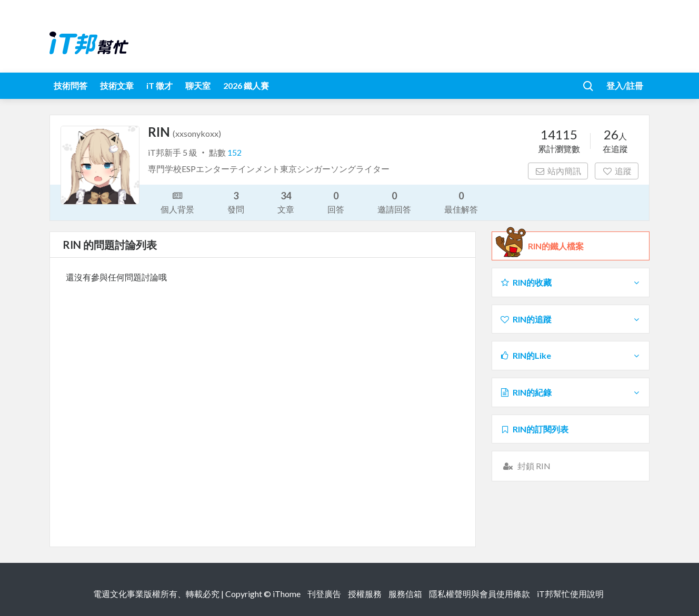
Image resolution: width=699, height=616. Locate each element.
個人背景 (177, 201)
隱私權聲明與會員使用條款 (480, 594)
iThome (287, 594)
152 (234, 152)
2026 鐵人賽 (246, 85)
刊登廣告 (324, 594)
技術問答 (71, 85)
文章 (286, 202)
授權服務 (365, 594)
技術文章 (117, 85)
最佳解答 (461, 202)
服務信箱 (405, 594)
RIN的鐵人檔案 (556, 246)
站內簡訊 (558, 171)
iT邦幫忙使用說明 (570, 594)
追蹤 (617, 171)
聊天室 (198, 85)
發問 (236, 202)
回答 (336, 202)
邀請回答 (394, 202)
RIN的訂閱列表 (534, 429)
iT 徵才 (159, 85)
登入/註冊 (625, 85)
